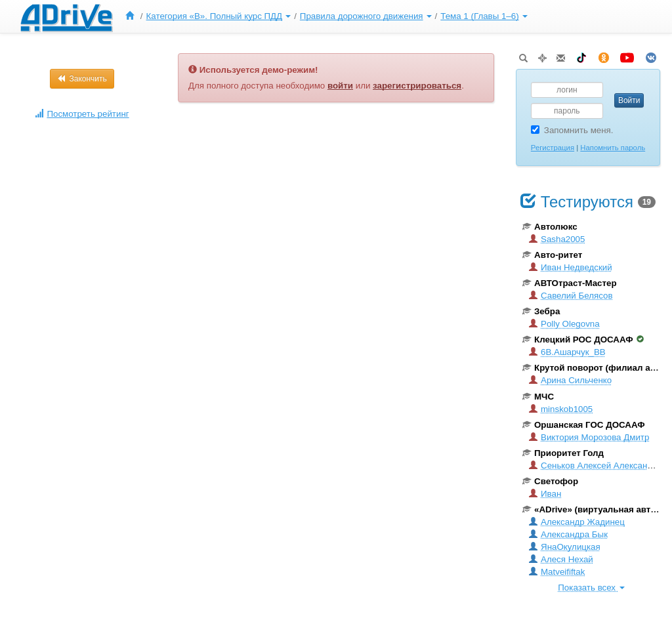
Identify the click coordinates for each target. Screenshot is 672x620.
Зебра (541, 311)
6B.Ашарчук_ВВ (567, 352)
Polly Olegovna (564, 324)
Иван (545, 494)
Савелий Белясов (571, 296)
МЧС (538, 397)
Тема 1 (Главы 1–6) (484, 16)
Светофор (550, 481)
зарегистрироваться (417, 86)
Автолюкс (550, 227)
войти (340, 86)
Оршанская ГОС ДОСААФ (584, 425)
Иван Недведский (571, 267)
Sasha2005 (557, 239)
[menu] (325, 16)
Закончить (82, 79)
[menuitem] (133, 16)
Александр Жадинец (577, 522)
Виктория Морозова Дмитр (589, 437)
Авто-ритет (552, 255)
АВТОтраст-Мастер (570, 283)
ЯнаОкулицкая (565, 547)
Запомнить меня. (572, 130)
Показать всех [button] (591, 588)
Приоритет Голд (563, 453)
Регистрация (553, 148)
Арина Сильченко (570, 380)
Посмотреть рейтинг (82, 114)
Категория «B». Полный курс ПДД (219, 16)
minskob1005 (561, 409)
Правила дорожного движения (366, 16)
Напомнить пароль (613, 148)
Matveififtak (557, 572)
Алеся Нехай (561, 559)
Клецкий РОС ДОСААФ (583, 340)
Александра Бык (568, 534)
